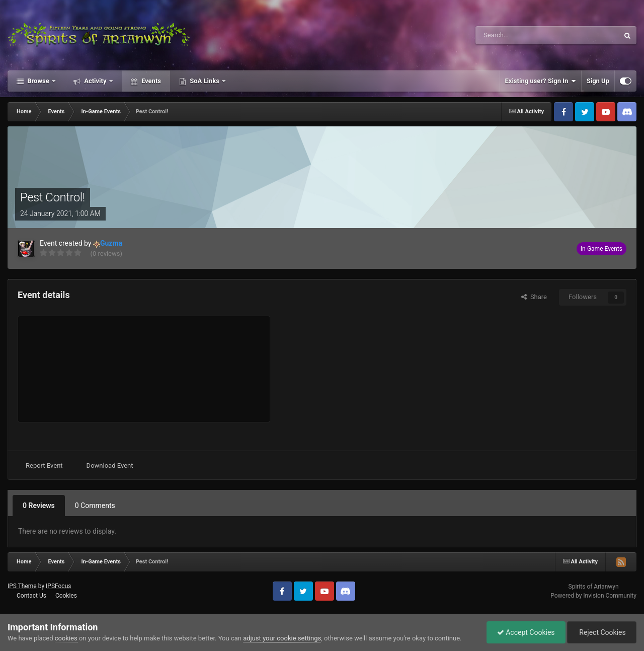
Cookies (66, 596)
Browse (38, 81)
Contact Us (31, 596)
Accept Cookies (526, 632)
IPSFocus (58, 586)
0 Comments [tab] (95, 505)
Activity (95, 81)
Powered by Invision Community (593, 596)
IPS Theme (22, 586)
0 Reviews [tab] (39, 505)
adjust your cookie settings (282, 638)
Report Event (44, 465)
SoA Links (205, 81)
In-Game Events (601, 249)
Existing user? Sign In (541, 81)
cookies (66, 638)
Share (534, 297)
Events (150, 81)
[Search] (523, 35)
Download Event (110, 465)
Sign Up (598, 81)
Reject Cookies (602, 632)
